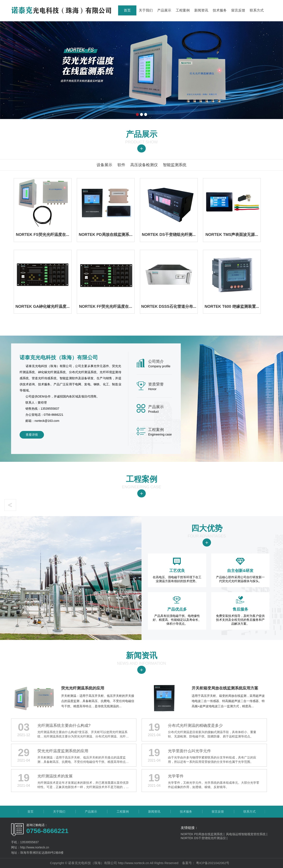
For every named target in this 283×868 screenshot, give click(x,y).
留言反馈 (238, 10)
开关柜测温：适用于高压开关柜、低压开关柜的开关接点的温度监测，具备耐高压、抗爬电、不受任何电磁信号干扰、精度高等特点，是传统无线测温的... (99, 696)
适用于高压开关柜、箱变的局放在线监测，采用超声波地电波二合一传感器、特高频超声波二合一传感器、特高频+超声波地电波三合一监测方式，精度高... (229, 696)
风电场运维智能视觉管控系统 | (247, 834)
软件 (121, 165)
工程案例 (183, 10)
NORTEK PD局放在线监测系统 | (203, 834)
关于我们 (146, 10)
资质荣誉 (156, 384)
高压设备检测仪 (144, 165)
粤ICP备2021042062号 (212, 863)
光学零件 (176, 776)
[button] (10, 505)
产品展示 (164, 10)
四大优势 (207, 528)
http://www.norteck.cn (134, 863)
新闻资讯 (201, 10)
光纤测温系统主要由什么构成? (64, 726)
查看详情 (32, 435)
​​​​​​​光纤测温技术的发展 (55, 776)
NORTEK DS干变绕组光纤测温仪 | (205, 838)
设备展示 (104, 165)
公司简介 (156, 361)
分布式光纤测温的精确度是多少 (195, 726)
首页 (127, 10)
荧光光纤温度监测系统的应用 (63, 751)
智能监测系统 (175, 165)
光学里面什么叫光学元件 (189, 751)
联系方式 (257, 10)
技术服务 (220, 10)
